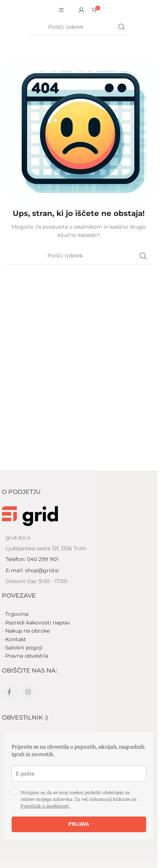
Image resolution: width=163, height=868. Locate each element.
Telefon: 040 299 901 (32, 559)
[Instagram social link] (28, 692)
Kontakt (16, 639)
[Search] (79, 27)
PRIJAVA (79, 824)
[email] (79, 773)
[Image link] (30, 515)
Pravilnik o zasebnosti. (45, 806)
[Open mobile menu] (61, 10)
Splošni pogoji (24, 648)
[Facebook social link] (9, 692)
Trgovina (17, 614)
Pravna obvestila (27, 656)
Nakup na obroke (27, 631)
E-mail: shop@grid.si (32, 570)
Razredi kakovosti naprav (38, 623)
